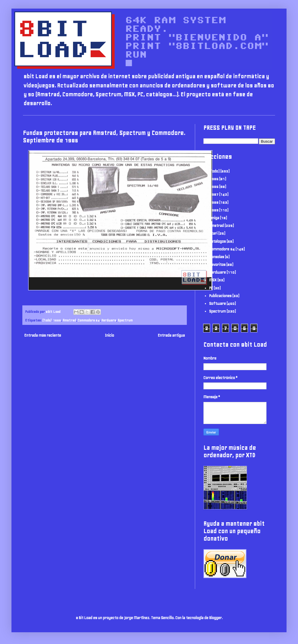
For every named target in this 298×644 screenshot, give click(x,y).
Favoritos (217, 265)
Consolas (217, 257)
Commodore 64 (89, 320)
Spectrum (125, 320)
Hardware (109, 320)
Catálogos (217, 241)
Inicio (109, 335)
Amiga (214, 218)
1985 (214, 179)
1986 (57, 320)
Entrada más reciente (43, 335)
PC (211, 288)
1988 (214, 202)
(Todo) (47, 320)
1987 (214, 194)
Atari (213, 233)
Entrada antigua (171, 335)
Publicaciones (220, 296)
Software (217, 304)
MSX (213, 280)
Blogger (215, 618)
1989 (214, 210)
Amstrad (69, 320)
